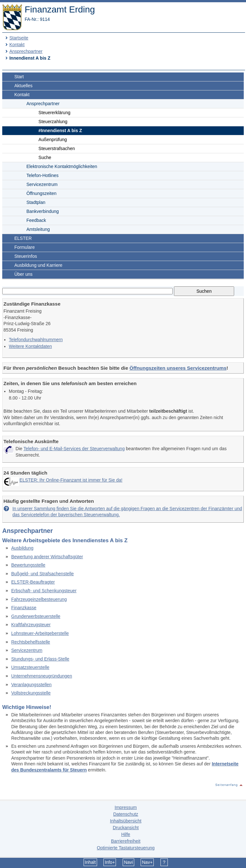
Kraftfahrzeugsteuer (31, 625)
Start (19, 77)
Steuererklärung (54, 113)
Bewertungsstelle (28, 565)
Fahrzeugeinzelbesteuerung (39, 599)
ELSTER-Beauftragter (33, 582)
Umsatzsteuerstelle (30, 667)
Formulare (25, 247)
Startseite (19, 38)
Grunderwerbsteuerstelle (36, 616)
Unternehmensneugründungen (42, 676)
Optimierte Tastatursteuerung (126, 848)
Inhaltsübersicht (126, 821)
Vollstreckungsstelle (31, 693)
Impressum (126, 807)
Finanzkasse (24, 608)
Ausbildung (22, 548)
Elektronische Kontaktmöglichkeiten (62, 166)
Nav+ (147, 862)
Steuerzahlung (53, 122)
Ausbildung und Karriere (38, 265)
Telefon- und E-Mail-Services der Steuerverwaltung (74, 449)
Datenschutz (126, 814)
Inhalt (90, 862)
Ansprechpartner (26, 51)
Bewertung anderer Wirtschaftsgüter (47, 557)
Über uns (24, 274)
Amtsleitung (38, 229)
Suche (45, 157)
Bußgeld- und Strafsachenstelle (42, 574)
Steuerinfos (26, 256)
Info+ (110, 862)
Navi (128, 862)
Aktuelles (24, 86)
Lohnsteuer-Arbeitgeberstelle (40, 633)
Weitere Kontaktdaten (30, 346)
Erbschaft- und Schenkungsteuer (44, 591)
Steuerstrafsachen (57, 148)
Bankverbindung (42, 211)
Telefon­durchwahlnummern (36, 340)
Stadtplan (36, 202)
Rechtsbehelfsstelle (31, 642)
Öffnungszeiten (41, 193)
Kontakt (17, 45)
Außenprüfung (53, 139)
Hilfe (126, 834)
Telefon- (42, 175)
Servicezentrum (42, 184)
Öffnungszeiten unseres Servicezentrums (178, 368)
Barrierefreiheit (126, 841)
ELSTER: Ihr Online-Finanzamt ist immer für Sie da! (71, 480)
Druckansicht (126, 828)
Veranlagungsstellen (31, 685)
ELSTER (23, 238)
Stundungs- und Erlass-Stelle (40, 659)
